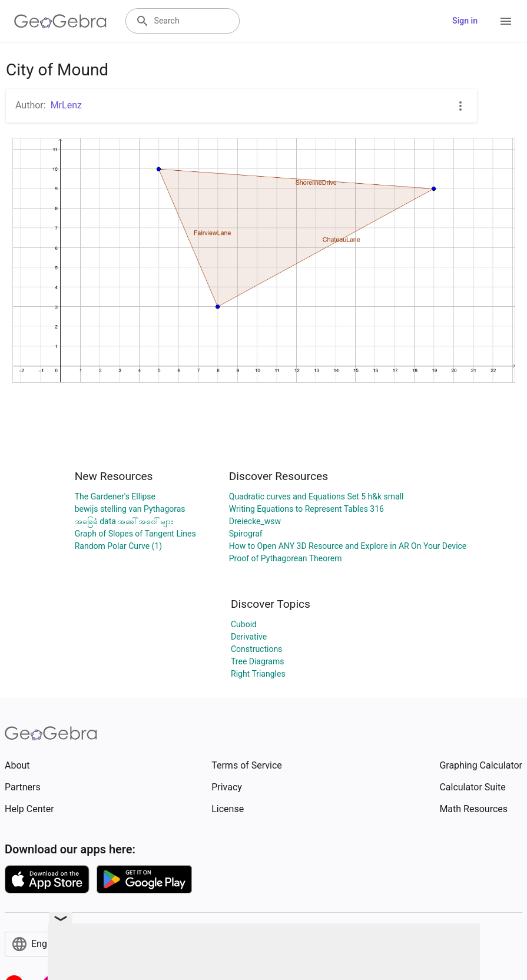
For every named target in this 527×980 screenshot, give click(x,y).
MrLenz (66, 105)
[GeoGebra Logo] (60, 21)
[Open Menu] (506, 21)
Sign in (465, 21)
